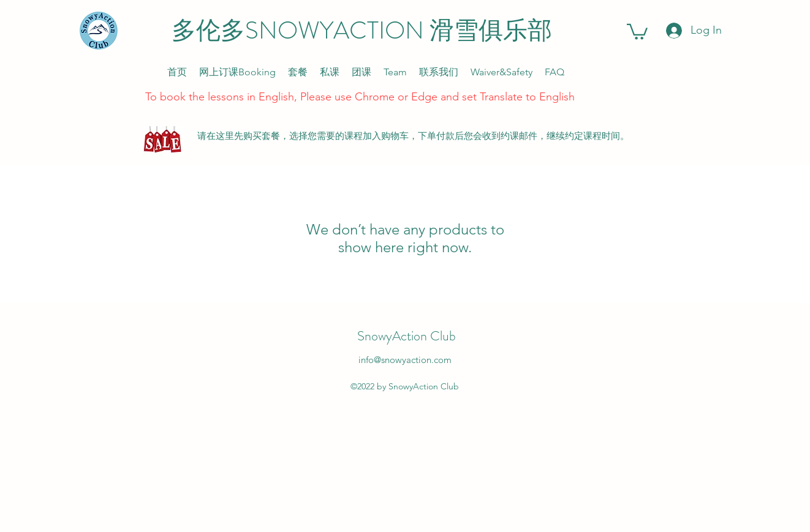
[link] (637, 31)
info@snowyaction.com (405, 360)
